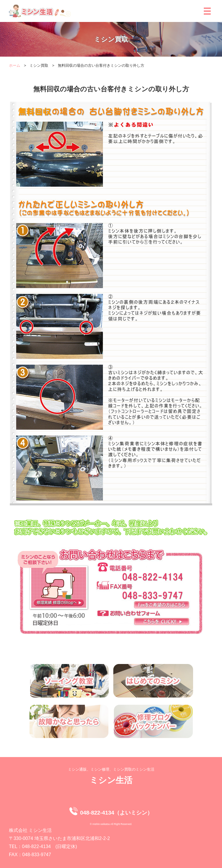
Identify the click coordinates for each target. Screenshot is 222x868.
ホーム (15, 65)
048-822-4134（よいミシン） (116, 813)
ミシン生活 (111, 780)
